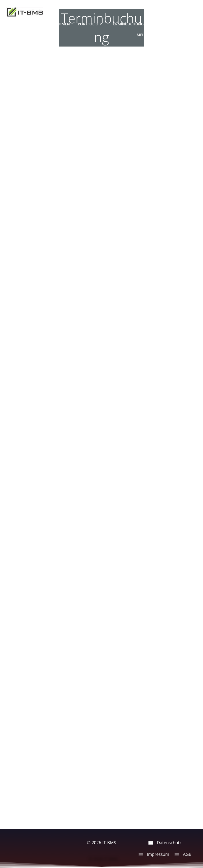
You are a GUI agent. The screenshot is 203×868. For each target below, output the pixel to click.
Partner (184, 24)
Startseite (23, 24)
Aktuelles (183, 35)
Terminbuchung (127, 24)
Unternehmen (56, 24)
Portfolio (90, 24)
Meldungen (151, 35)
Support (160, 24)
